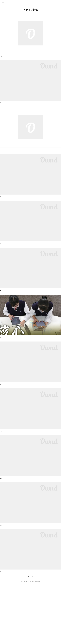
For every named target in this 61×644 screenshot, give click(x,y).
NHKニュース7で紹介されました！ (11, 524)
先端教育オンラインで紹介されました (11, 628)
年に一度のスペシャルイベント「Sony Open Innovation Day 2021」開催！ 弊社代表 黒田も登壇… (30, 264)
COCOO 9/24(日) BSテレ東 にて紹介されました (14, 160)
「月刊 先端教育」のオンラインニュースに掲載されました (18, 316)
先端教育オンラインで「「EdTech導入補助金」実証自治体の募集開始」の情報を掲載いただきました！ (27, 631)
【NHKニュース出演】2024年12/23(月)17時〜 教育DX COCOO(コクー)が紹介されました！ (27, 56)
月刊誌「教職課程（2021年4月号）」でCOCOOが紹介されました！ (20, 420)
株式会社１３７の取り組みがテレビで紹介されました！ (17, 472)
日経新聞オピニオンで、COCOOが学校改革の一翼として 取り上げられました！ (24, 368)
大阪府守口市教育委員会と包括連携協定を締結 (14, 108)
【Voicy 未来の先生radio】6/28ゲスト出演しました (16, 212)
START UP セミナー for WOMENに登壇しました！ (15, 576)
